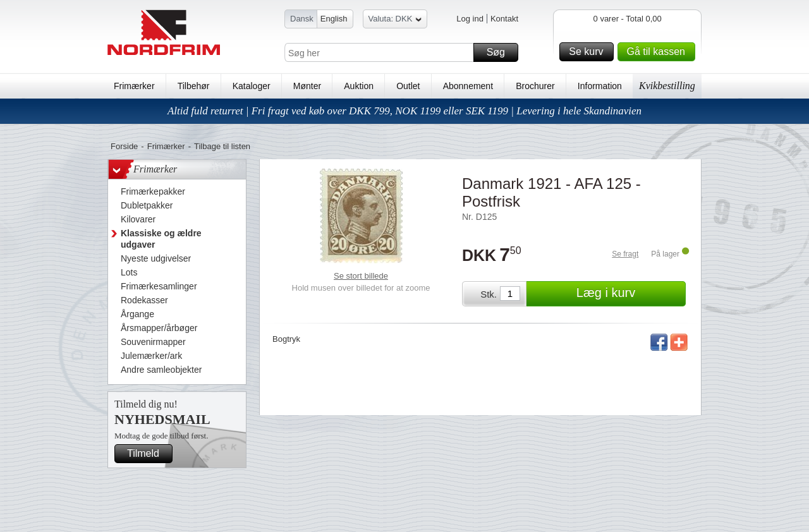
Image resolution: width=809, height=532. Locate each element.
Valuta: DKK (395, 21)
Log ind (470, 19)
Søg (501, 52)
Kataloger (252, 86)
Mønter (307, 86)
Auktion (359, 86)
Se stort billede (361, 276)
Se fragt (625, 254)
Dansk (302, 19)
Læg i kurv (629, 294)
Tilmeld (148, 454)
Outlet (408, 86)
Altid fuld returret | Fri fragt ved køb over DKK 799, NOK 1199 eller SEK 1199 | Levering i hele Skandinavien (404, 111)
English (334, 19)
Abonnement (468, 86)
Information (600, 86)
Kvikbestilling (667, 86)
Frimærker (134, 86)
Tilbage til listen (222, 146)
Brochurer (535, 86)
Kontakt (504, 19)
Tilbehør (194, 86)
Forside (124, 146)
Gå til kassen (659, 52)
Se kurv (589, 52)
